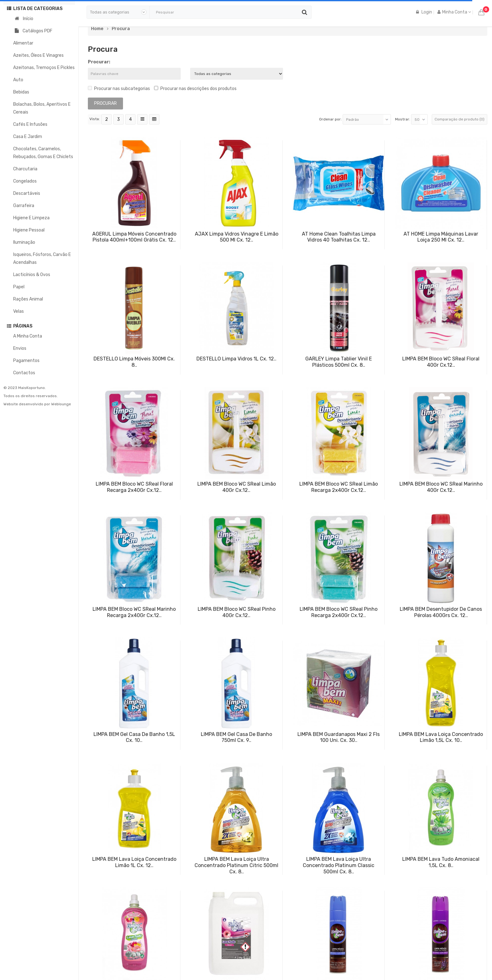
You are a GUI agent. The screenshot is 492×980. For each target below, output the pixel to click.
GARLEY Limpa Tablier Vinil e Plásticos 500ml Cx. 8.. (339, 362)
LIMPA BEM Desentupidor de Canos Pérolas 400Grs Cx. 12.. (441, 612)
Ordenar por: (330, 119)
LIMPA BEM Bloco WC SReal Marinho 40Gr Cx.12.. (441, 487)
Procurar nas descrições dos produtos (195, 89)
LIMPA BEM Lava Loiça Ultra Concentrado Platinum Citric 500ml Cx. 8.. (236, 865)
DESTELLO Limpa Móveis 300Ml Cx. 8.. (134, 362)
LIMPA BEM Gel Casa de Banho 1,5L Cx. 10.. (134, 737)
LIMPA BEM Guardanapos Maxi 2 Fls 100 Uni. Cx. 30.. (339, 737)
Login (424, 12)
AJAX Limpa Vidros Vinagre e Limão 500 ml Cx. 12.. (237, 237)
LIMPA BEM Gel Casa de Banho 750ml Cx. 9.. (236, 737)
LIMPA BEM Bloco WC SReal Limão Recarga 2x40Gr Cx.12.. (339, 487)
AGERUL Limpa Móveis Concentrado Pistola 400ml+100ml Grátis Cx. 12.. (134, 237)
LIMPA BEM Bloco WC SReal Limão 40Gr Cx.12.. (237, 487)
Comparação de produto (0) (460, 119)
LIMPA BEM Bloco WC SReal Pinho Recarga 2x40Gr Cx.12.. (339, 612)
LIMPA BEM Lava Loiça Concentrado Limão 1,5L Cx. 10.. (441, 737)
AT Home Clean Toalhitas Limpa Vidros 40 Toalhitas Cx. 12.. (339, 237)
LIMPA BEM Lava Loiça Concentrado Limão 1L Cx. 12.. (134, 862)
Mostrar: (403, 119)
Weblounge (61, 404)
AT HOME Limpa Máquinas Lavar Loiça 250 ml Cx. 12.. (441, 237)
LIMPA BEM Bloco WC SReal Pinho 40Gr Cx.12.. (237, 612)
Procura (121, 29)
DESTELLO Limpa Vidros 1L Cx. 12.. (236, 359)
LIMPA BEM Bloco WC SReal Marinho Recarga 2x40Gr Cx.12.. (134, 612)
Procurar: (99, 62)
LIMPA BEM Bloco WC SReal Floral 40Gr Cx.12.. (441, 362)
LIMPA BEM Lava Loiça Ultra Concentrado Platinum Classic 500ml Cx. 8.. (339, 865)
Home (97, 29)
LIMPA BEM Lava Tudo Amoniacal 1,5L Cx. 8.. (441, 862)
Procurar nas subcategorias (119, 89)
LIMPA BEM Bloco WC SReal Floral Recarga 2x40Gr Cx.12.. (134, 487)
